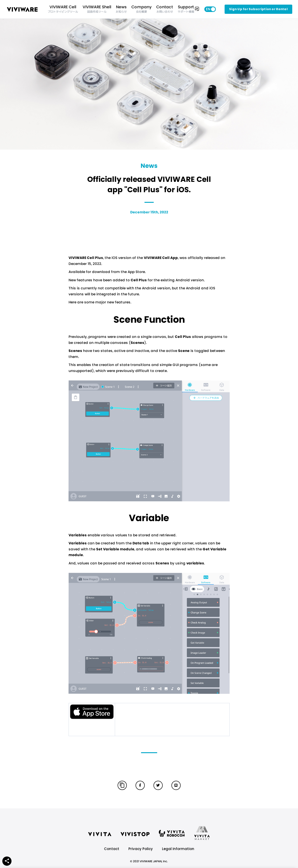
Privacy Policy (141, 849)
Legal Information (178, 849)
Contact (112, 849)
